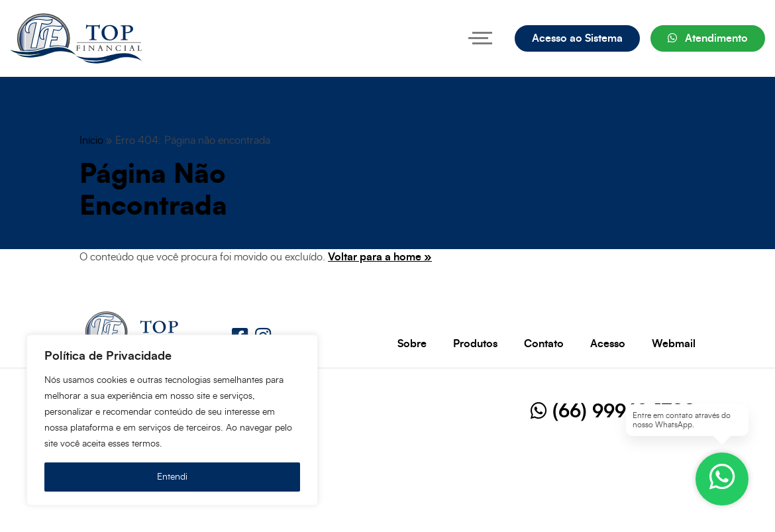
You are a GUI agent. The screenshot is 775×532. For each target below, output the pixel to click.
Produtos (475, 344)
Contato (544, 344)
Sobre (412, 344)
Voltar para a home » (380, 257)
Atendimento (708, 38)
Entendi (172, 477)
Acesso (608, 344)
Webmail (674, 344)
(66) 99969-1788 (613, 412)
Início (91, 140)
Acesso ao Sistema (577, 38)
